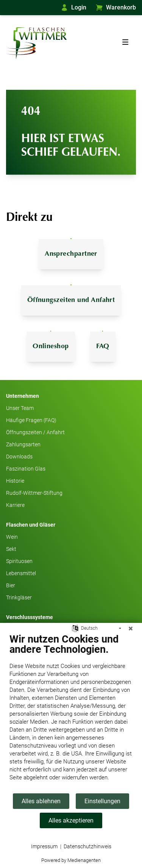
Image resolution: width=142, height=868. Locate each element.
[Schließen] (131, 629)
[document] (71, 713)
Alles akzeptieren (71, 820)
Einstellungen (102, 801)
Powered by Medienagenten (71, 860)
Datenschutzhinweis (87, 846)
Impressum (44, 846)
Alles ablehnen (41, 801)
